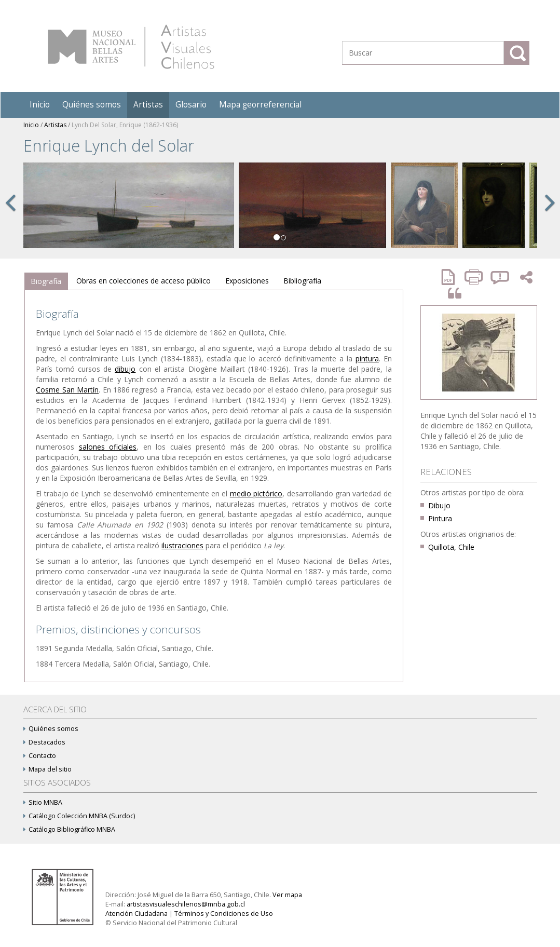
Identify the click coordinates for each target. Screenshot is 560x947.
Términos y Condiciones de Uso (224, 914)
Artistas (148, 105)
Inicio (40, 105)
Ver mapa (287, 895)
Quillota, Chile (451, 547)
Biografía (46, 281)
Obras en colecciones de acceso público (144, 281)
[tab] (46, 281)
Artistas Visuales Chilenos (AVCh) (131, 47)
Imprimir (475, 277)
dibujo (125, 369)
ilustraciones (182, 545)
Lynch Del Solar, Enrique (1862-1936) (125, 125)
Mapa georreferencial (260, 105)
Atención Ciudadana (136, 914)
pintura (367, 358)
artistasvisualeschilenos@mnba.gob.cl (186, 904)
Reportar (500, 277)
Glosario (191, 105)
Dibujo (439, 505)
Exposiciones (247, 281)
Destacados (44, 742)
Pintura (440, 518)
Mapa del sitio (47, 769)
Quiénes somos (92, 105)
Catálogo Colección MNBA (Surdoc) (79, 816)
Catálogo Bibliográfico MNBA (69, 829)
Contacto (40, 756)
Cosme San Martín (67, 390)
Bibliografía (302, 281)
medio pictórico (256, 493)
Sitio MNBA (43, 802)
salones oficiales (108, 447)
